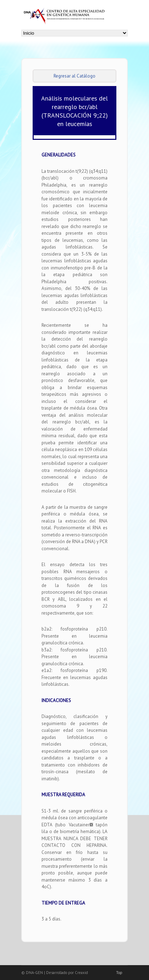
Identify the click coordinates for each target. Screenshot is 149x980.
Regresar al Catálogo (74, 76)
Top (119, 973)
